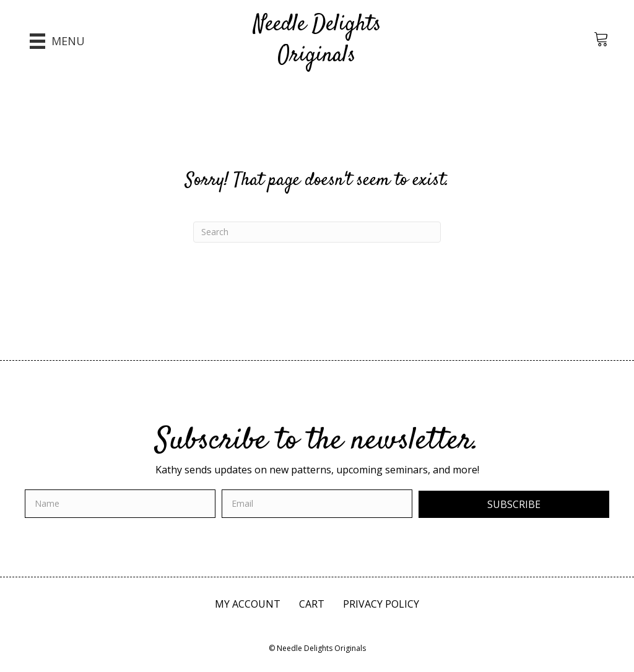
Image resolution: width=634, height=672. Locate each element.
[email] (317, 504)
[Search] (317, 232)
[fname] (120, 504)
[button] (514, 504)
